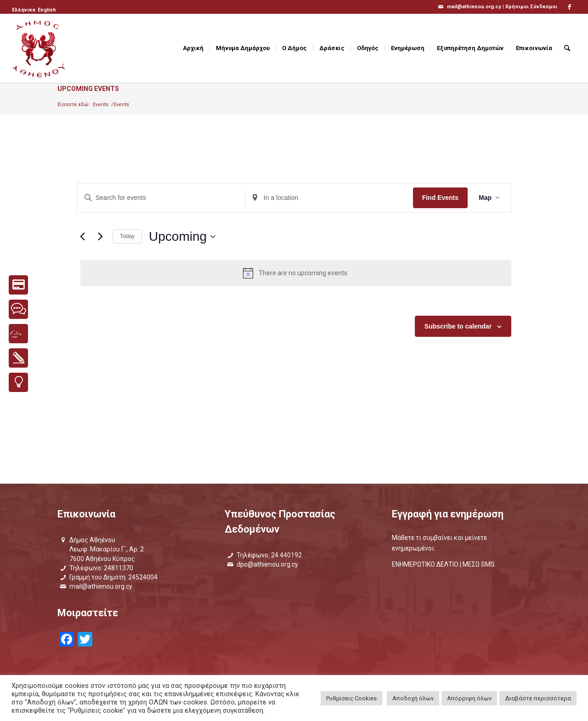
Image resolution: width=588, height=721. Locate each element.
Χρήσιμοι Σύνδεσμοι (531, 7)
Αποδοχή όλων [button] (413, 698)
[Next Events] (100, 237)
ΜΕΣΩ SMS (479, 564)
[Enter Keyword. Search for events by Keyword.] (161, 198)
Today (127, 236)
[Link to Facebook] (569, 7)
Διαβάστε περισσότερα (538, 698)
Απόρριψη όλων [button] (469, 698)
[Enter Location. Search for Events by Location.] (329, 198)
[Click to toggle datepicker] (182, 237)
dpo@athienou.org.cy (267, 564)
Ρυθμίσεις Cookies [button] (351, 698)
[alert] (296, 273)
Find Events (440, 198)
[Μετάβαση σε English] (47, 10)
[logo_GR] (40, 48)
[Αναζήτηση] (567, 48)
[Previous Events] (82, 237)
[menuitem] (24, 10)
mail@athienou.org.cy (101, 586)
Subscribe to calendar (458, 326)
